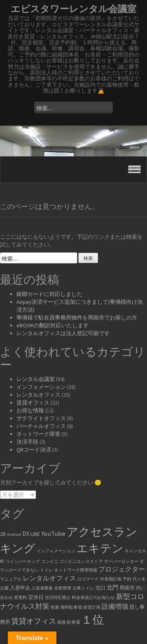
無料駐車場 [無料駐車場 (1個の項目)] (71, 607)
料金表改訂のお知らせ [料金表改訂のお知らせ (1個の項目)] (93, 598)
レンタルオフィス (38, 395)
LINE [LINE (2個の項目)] (35, 534)
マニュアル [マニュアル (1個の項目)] (11, 579)
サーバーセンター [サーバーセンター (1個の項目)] (121, 561)
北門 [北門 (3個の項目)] (113, 587)
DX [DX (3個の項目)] (26, 534)
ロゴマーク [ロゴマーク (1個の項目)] (88, 579)
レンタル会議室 (36, 379)
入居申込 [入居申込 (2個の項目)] (20, 588)
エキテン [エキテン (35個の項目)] (100, 548)
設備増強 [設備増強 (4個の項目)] (115, 607)
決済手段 (27, 442)
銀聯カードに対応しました (49, 294)
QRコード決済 (34, 450)
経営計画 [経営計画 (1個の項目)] (92, 607)
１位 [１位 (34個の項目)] (93, 620)
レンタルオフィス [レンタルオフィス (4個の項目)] (49, 578)
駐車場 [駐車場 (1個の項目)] (73, 622)
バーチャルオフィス (41, 426)
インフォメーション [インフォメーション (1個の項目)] (56, 551)
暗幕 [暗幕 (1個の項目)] (55, 607)
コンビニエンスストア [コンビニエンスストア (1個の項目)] (81, 561)
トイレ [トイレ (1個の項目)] (46, 570)
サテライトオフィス (41, 418)
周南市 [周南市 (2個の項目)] (127, 588)
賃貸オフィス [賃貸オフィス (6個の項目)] (34, 621)
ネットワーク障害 (38, 434)
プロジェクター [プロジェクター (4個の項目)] (122, 569)
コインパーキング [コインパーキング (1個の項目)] (23, 561)
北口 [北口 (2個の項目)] (100, 588)
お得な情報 (30, 410)
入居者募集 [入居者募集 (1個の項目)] (42, 588)
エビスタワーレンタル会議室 (73, 9)
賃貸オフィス (33, 403)
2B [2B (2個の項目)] (3, 534)
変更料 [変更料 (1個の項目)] (21, 598)
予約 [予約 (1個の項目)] (127, 579)
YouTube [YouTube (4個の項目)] (53, 534)
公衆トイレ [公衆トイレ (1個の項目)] (83, 588)
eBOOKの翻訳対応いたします (53, 325)
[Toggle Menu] (134, 170)
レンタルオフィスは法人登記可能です (63, 333)
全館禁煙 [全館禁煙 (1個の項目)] (63, 588)
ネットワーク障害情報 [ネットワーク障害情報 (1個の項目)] (76, 570)
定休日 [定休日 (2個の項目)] (36, 597)
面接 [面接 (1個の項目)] (62, 622)
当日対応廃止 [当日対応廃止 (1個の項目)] (58, 598)
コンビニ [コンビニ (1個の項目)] (50, 561)
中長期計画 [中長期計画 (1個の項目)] (111, 579)
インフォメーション (41, 387)
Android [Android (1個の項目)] (14, 534)
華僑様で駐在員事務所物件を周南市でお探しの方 (77, 317)
